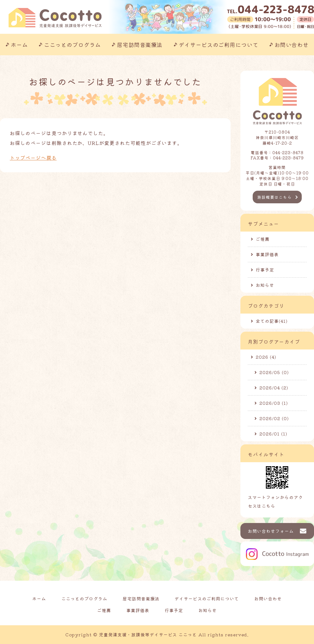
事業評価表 (267, 254)
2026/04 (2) (274, 388)
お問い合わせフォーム (271, 531)
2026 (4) (266, 357)
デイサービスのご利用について (219, 45)
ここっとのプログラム (72, 45)
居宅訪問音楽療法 (140, 45)
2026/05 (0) (274, 372)
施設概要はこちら (274, 197)
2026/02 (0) (274, 418)
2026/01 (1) (273, 434)
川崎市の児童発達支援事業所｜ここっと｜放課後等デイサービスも (55, 18)
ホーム (19, 45)
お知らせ (265, 285)
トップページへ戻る (33, 158)
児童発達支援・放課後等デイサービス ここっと (148, 634)
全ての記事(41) (272, 321)
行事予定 (265, 270)
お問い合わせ (291, 45)
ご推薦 (263, 239)
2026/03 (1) (274, 403)
